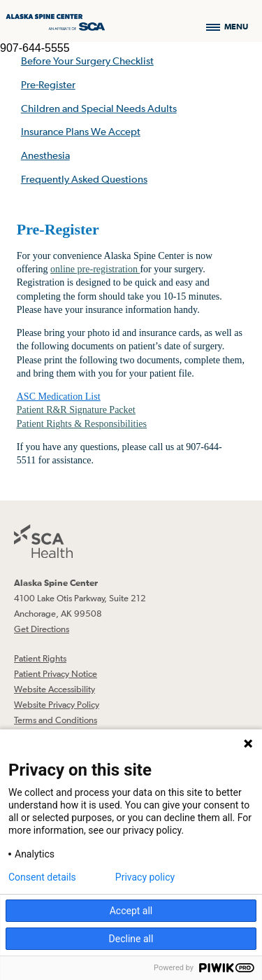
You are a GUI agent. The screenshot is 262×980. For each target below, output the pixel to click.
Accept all (131, 911)
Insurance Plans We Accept (81, 131)
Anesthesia (45, 155)
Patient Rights (40, 658)
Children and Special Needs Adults (99, 108)
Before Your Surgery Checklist (87, 61)
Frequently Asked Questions (84, 179)
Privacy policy (145, 877)
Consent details (42, 877)
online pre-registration (95, 269)
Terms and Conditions (56, 720)
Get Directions (42, 629)
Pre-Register (48, 84)
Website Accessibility (54, 689)
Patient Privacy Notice (56, 674)
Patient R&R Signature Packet (76, 410)
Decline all (131, 939)
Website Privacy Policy (57, 705)
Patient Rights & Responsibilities (82, 424)
